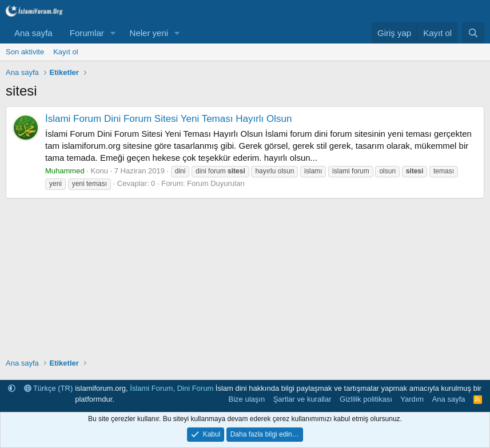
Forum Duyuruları (216, 183)
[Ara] (473, 33)
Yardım (412, 399)
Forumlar (87, 33)
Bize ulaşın (247, 399)
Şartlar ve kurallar (302, 399)
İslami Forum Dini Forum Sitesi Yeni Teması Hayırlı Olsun (168, 119)
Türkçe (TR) (49, 388)
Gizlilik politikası (366, 399)
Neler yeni (149, 33)
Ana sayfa (33, 33)
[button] (113, 33)
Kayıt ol (65, 52)
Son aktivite (25, 52)
